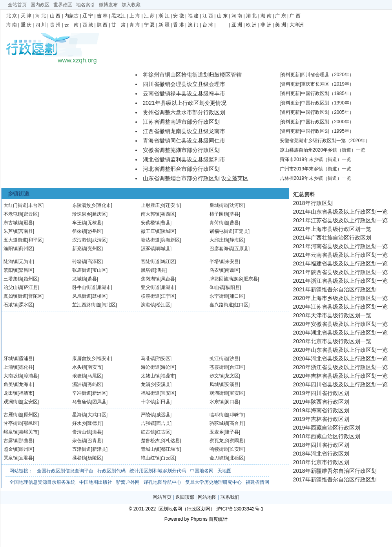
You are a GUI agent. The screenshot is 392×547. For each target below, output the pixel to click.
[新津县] (99, 449)
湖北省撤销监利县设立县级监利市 (184, 159)
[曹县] (166, 223)
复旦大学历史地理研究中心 (213, 482)
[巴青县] (95, 441)
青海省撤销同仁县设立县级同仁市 (184, 141)
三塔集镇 (13, 279)
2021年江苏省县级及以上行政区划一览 (340, 220)
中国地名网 (202, 471)
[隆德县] (95, 423)
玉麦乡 (217, 432)
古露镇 (11, 441)
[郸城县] (163, 249)
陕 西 (102, 25)
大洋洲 (297, 25)
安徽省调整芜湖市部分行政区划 (181, 150)
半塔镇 (217, 262)
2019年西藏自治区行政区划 (327, 428)
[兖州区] (95, 249)
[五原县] (242, 249)
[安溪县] (163, 384)
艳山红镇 (150, 458)
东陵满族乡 (84, 205)
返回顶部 (185, 497)
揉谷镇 (79, 458)
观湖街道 (219, 393)
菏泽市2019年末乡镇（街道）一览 (316, 159)
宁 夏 (149, 25)
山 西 (55, 16)
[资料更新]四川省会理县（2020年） (317, 75)
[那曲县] (26, 441)
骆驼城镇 (219, 423)
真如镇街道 (15, 296)
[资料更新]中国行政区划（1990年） (317, 103)
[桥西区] (168, 214)
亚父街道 (150, 287)
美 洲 (280, 25)
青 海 (135, 25)
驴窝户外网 (128, 482)
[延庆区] (99, 214)
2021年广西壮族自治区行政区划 (332, 238)
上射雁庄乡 (153, 205)
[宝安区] (168, 393)
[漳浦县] (31, 376)
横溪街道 (150, 296)
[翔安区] (163, 359)
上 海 (135, 16)
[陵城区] (168, 231)
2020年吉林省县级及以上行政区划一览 (340, 376)
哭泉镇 (11, 458)
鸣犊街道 (219, 449)
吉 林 (102, 16)
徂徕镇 (79, 231)
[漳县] (97, 432)
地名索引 (86, 5)
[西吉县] (163, 423)
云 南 (71, 25)
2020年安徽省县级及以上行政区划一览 (340, 324)
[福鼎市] (168, 376)
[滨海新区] (170, 240)
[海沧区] (168, 367)
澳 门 (193, 25)
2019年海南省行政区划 (321, 410)
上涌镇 (11, 367)
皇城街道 (219, 205)
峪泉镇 (11, 432)
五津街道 (82, 449)
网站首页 (162, 497)
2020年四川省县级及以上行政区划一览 (340, 384)
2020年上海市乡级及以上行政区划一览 (340, 298)
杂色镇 (79, 441)
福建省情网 (257, 482)
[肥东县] (251, 279)
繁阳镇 (11, 270)
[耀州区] (26, 449)
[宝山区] (99, 270)
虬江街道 (219, 359)
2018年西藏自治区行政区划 (327, 436)
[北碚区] (237, 458)
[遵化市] (104, 205)
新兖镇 (79, 249)
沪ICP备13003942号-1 (240, 509)
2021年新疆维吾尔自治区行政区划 (335, 289)
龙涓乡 (148, 384)
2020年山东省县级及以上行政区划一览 (340, 350)
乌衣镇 (217, 270)
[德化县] (26, 367)
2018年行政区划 (313, 203)
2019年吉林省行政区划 (321, 419)
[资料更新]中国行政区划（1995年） (317, 131)
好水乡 (79, 423)
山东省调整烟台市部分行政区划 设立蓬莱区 (196, 178)
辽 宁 (88, 16)
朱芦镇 (11, 231)
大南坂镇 (13, 376)
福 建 (193, 16)
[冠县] (28, 223)
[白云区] (168, 458)
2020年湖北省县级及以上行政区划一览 (340, 333)
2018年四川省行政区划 (321, 445)
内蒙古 (71, 16)
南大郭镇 (150, 214)
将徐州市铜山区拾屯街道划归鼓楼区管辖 (192, 75)
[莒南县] (26, 231)
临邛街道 (219, 415)
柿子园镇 (219, 214)
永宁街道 (219, 296)
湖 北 (251, 16)
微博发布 (108, 5)
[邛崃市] (237, 415)
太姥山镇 (150, 376)
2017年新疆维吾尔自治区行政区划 (335, 479)
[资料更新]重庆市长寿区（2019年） (317, 84)
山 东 (222, 16)
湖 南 (266, 16)
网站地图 (207, 497)
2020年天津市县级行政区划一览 (332, 315)
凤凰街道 (82, 296)
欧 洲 (251, 25)
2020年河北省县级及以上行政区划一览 (340, 359)
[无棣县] (95, 223)
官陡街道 (150, 262)
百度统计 (218, 519)
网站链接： (21, 471)
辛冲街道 (82, 393)
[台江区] (237, 367)
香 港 (178, 25)
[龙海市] (26, 384)
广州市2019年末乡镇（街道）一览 (316, 169)
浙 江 (164, 16)
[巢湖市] (104, 287)
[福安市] (104, 359)
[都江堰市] (170, 449)
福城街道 (150, 393)
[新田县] (163, 402)
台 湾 (208, 25)
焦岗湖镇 (150, 279)
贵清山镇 (82, 432)
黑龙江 (119, 16)
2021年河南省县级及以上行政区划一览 (340, 246)
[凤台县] (168, 279)
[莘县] (234, 214)
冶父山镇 (13, 287)
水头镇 (79, 367)
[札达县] (173, 441)
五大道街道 (15, 240)
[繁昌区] (26, 270)
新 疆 (164, 25)
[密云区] (31, 214)
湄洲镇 (79, 384)
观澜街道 (13, 402)
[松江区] (163, 305)
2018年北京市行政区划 (321, 462)
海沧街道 (150, 367)
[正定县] (242, 231)
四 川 (41, 25)
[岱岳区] (95, 231)
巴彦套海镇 (221, 249)
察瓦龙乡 (219, 441)
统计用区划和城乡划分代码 (158, 471)
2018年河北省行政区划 (321, 454)
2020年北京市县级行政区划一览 (332, 341)
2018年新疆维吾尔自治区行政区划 (335, 471)
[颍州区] (31, 279)
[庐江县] (31, 287)
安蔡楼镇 (150, 223)
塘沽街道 (150, 240)
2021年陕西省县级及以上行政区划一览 (340, 272)
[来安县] (232, 262)
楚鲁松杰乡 (153, 441)
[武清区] (99, 240)
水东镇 (217, 402)
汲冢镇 (148, 249)
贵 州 (55, 25)
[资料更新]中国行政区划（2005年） (317, 112)
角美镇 (11, 384)
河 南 (237, 16)
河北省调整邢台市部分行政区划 (181, 169)
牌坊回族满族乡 (226, 279)
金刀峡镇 (219, 458)
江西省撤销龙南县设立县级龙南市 (184, 131)
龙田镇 (11, 393)
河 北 (41, 16)
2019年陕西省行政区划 (321, 402)
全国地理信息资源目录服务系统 (42, 482)
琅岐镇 (79, 376)
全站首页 (17, 5)
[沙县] (234, 359)
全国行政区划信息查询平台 (65, 471)
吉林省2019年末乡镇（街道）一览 (316, 178)
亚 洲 (237, 25)
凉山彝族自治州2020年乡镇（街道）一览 (323, 150)
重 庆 (26, 25)
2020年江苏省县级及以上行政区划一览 (340, 307)
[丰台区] (36, 205)
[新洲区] (99, 393)
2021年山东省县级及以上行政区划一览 (340, 212)
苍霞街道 (219, 367)
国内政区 (40, 5)
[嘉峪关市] (28, 432)
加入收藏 (131, 5)
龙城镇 (79, 279)
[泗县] (161, 270)
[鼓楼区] (99, 296)
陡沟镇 (11, 262)
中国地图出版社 (96, 482)
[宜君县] (26, 458)
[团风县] (99, 402)
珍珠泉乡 (82, 214)
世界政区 (63, 5)
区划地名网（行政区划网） (187, 509)
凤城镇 (217, 384)
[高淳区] (95, 262)
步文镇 (217, 376)
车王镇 (79, 223)
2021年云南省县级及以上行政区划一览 (340, 255)
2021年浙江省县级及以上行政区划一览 (340, 281)
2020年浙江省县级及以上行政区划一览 (340, 367)
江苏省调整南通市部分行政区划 (181, 122)
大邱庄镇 (219, 240)
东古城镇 (13, 223)
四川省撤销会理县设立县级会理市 (184, 84)
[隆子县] (232, 432)
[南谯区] (232, 270)
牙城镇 (11, 359)
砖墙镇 (79, 262)
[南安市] (95, 367)
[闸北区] (109, 305)
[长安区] (237, 449)
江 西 (208, 16)
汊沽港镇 (82, 240)
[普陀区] (36, 296)
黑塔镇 (148, 270)
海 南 (12, 25)
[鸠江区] (168, 262)
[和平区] (36, 240)
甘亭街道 (13, 423)
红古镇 (148, 432)
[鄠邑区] (31, 423)
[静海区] (237, 240)
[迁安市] (173, 205)
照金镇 (11, 449)
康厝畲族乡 (84, 359)
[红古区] (163, 432)
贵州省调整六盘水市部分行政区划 (184, 112)
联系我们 (230, 497)
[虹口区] (242, 305)
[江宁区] (168, 296)
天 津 (26, 16)
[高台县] (237, 423)
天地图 (224, 471)
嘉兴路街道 (221, 305)
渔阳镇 (11, 249)
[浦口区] (237, 296)
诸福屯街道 (221, 231)
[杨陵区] (95, 458)
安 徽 (178, 16)
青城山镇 (150, 449)
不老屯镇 (13, 214)
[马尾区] (95, 376)
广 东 (280, 16)
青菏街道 (219, 223)
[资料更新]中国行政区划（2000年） (317, 122)
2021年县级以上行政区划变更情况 (185, 103)
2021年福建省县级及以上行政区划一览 (340, 263)
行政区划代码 (111, 471)
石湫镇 (11, 305)
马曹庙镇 (82, 402)
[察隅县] (237, 441)
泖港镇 (148, 305)
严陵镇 (148, 415)
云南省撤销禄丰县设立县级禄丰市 (184, 93)
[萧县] (92, 279)
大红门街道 (15, 205)
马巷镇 (148, 359)
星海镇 (79, 415)
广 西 (295, 16)
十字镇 (148, 402)
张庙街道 (82, 270)
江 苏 (149, 16)
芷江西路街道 (86, 305)
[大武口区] (97, 415)
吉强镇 (148, 423)
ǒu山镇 (217, 287)
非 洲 (266, 25)
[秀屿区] (95, 384)
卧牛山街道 (84, 287)
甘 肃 (119, 25)
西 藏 (88, 25)
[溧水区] (26, 305)
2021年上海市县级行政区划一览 (332, 229)
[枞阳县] (232, 287)
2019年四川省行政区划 (321, 393)
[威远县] (163, 415)
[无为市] (26, 262)
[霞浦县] (26, 359)
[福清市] (26, 393)
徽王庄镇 (150, 231)
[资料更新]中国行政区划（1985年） (317, 93)
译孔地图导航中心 (162, 482)
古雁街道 (13, 415)
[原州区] (31, 415)
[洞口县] (232, 402)
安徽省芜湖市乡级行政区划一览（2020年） (325, 141)
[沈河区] (237, 205)
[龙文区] (232, 376)
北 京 (12, 16)
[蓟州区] (26, 249)
